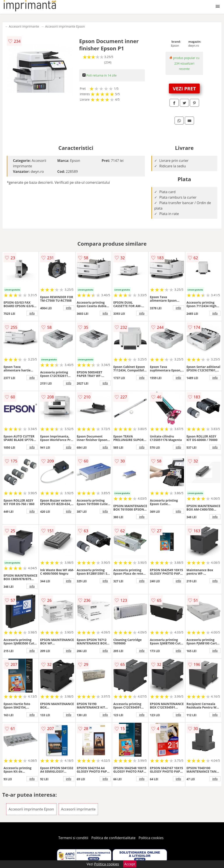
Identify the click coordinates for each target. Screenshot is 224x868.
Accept (130, 864)
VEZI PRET (184, 88)
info (32, 313)
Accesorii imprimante (24, 26)
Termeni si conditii (73, 838)
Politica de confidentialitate (114, 838)
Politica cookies (151, 838)
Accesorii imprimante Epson (65, 26)
